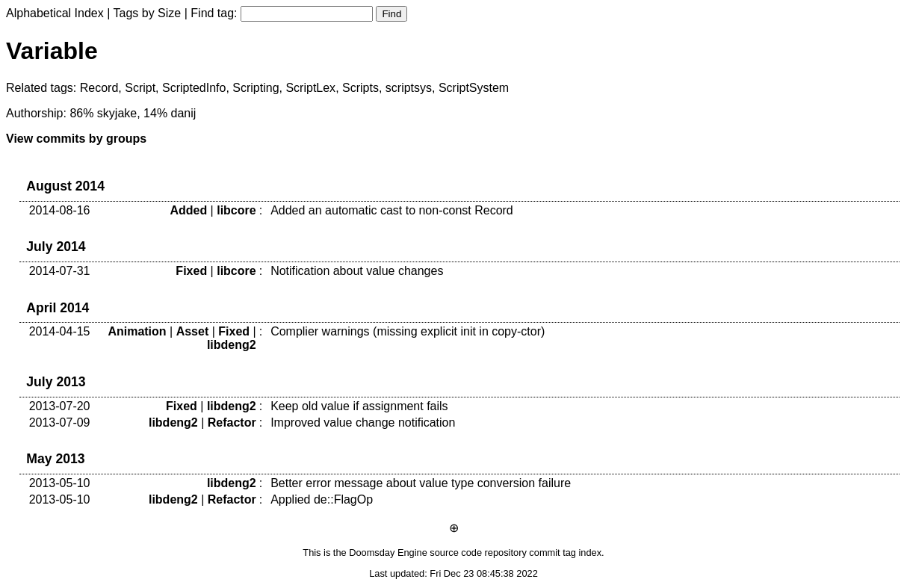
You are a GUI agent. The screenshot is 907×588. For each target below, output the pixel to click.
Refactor (232, 423)
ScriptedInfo (194, 88)
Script (140, 88)
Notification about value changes (357, 271)
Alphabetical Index (55, 13)
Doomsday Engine (388, 553)
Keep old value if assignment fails (359, 406)
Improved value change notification (363, 423)
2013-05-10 (60, 483)
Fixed (191, 271)
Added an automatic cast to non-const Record (392, 210)
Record (99, 88)
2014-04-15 (60, 331)
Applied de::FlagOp (322, 499)
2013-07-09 (60, 423)
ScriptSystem (474, 88)
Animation (137, 331)
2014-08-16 (60, 210)
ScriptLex (310, 88)
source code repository (478, 553)
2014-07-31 (60, 271)
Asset (193, 331)
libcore (236, 210)
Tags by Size (148, 13)
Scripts (360, 88)
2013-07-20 (60, 406)
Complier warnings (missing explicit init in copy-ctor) (408, 331)
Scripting (256, 88)
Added (188, 210)
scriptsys (409, 88)
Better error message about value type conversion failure (421, 483)
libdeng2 (232, 345)
